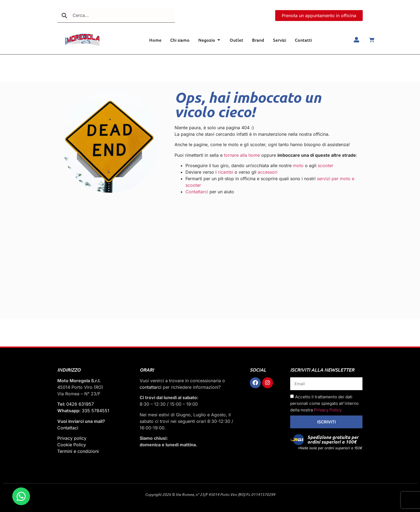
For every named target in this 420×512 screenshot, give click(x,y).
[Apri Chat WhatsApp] (21, 496)
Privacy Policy (328, 410)
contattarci (151, 387)
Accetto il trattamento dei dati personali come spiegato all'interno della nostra (324, 403)
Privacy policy (72, 438)
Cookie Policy (72, 445)
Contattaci (68, 428)
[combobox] (116, 15)
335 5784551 (96, 411)
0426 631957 (80, 404)
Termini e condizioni (78, 451)
